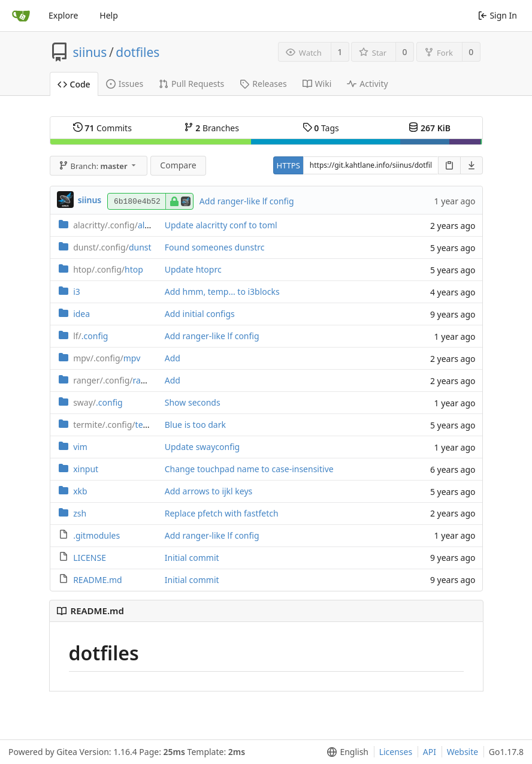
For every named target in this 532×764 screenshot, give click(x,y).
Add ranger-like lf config (247, 201)
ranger (116, 380)
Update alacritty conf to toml (221, 225)
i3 (77, 292)
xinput (86, 469)
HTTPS (288, 165)
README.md (98, 580)
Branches (211, 128)
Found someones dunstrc (215, 247)
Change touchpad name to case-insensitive (249, 469)
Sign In (498, 15)
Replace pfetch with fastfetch (222, 513)
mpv (107, 358)
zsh (80, 513)
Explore (63, 15)
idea (81, 314)
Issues (125, 84)
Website (463, 752)
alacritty (121, 225)
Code (74, 84)
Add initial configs (200, 314)
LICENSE (90, 558)
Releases (263, 84)
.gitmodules (96, 535)
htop (108, 269)
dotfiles (137, 52)
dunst (112, 247)
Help (109, 15)
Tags (321, 128)
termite (119, 425)
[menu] (345, 752)
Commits (102, 128)
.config (90, 336)
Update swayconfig (202, 447)
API (430, 752)
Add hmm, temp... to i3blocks (222, 292)
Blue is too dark (195, 425)
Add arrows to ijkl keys (209, 491)
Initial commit (192, 558)
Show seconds (193, 402)
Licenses (396, 752)
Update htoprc (193, 269)
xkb (80, 491)
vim (80, 447)
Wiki (317, 84)
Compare (178, 165)
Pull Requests (191, 84)
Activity (367, 84)
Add (173, 358)
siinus (90, 52)
